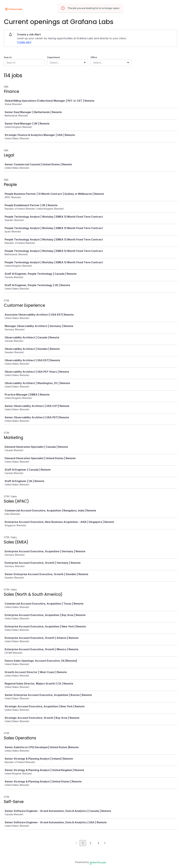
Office (94, 57)
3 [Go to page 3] (98, 843)
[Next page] (105, 843)
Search (8, 57)
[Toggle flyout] (85, 63)
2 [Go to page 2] (91, 843)
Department (54, 57)
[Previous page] (76, 843)
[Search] (24, 63)
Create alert (24, 42)
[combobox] (50, 63)
